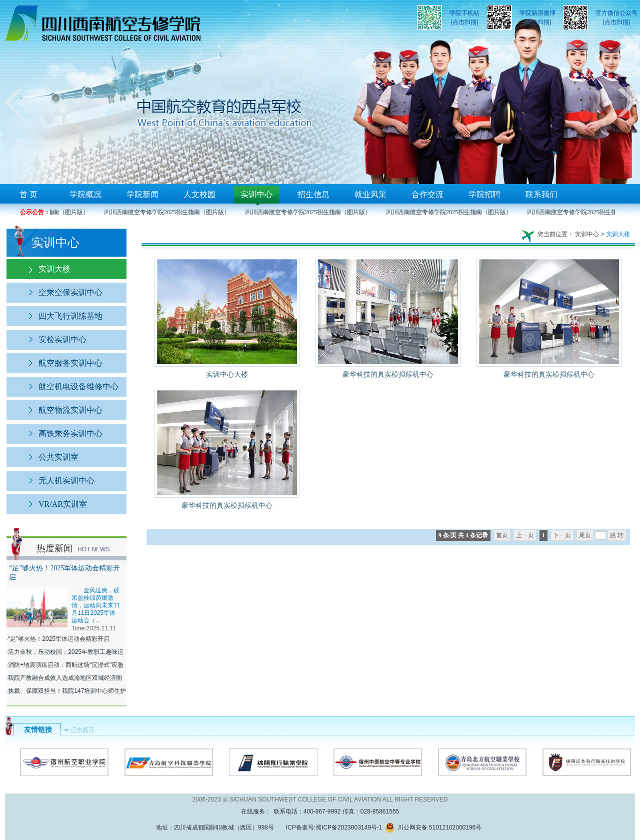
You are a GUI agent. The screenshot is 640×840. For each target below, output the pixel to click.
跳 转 (617, 535)
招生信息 (313, 194)
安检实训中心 (62, 339)
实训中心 (256, 194)
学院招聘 (484, 194)
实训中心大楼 (227, 374)
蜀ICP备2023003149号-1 (349, 827)
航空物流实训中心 (70, 410)
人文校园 (199, 194)
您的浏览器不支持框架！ (320, 92)
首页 (502, 535)
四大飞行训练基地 (70, 316)
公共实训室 (58, 457)
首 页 (28, 194)
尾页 (585, 535)
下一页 (562, 535)
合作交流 (427, 194)
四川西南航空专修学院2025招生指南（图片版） (168, 212)
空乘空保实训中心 (70, 292)
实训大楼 (54, 269)
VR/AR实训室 (63, 504)
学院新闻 (142, 194)
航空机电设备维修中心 (78, 386)
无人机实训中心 (66, 481)
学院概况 (85, 194)
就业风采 (370, 194)
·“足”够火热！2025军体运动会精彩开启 (58, 639)
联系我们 (541, 194)
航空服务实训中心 (70, 363)
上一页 (525, 535)
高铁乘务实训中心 (70, 434)
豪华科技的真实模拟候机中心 (388, 374)
